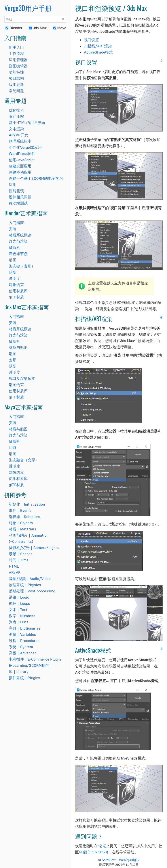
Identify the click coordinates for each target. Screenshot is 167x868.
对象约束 (16, 285)
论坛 (102, 846)
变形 (13, 360)
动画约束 (16, 385)
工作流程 (16, 53)
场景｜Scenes (21, 554)
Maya (60, 28)
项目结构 (16, 78)
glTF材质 (16, 297)
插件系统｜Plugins (25, 678)
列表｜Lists (19, 622)
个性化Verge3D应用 (25, 147)
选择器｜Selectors (25, 517)
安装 (13, 229)
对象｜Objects (21, 523)
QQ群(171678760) (93, 852)
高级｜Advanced (23, 653)
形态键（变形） (22, 266)
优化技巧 (16, 110)
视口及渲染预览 (22, 378)
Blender (14, 28)
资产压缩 (16, 116)
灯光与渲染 (18, 241)
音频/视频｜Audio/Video (30, 579)
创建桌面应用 (20, 166)
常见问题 (16, 91)
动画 (13, 260)
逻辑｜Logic (19, 597)
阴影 (13, 272)
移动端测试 (18, 203)
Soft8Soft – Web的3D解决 (121, 860)
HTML (14, 566)
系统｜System (21, 647)
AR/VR (15, 572)
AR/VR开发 (18, 135)
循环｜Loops (19, 603)
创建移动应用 (20, 172)
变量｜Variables (22, 634)
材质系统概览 (20, 235)
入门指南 (16, 223)
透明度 (14, 278)
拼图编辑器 (18, 66)
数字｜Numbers (22, 616)
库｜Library (19, 672)
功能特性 (16, 72)
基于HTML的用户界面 (27, 123)
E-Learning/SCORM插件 (29, 665)
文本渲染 (16, 129)
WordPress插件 (22, 154)
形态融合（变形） (24, 460)
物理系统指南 (20, 141)
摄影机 (14, 247)
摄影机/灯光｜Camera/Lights (34, 548)
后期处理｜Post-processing (32, 591)
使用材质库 (18, 291)
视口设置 (91, 40)
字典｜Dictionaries (25, 628)
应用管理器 (18, 60)
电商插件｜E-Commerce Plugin (35, 659)
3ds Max (38, 28)
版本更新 (16, 84)
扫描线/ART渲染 (98, 46)
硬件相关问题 (20, 197)
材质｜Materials (23, 529)
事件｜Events (20, 510)
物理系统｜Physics (25, 585)
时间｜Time (19, 560)
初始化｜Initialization (27, 504)
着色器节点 (18, 254)
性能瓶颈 (16, 191)
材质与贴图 (18, 347)
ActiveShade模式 (98, 52)
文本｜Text (18, 610)
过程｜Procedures (24, 641)
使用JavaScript (22, 160)
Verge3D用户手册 (28, 8)
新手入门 (16, 47)
